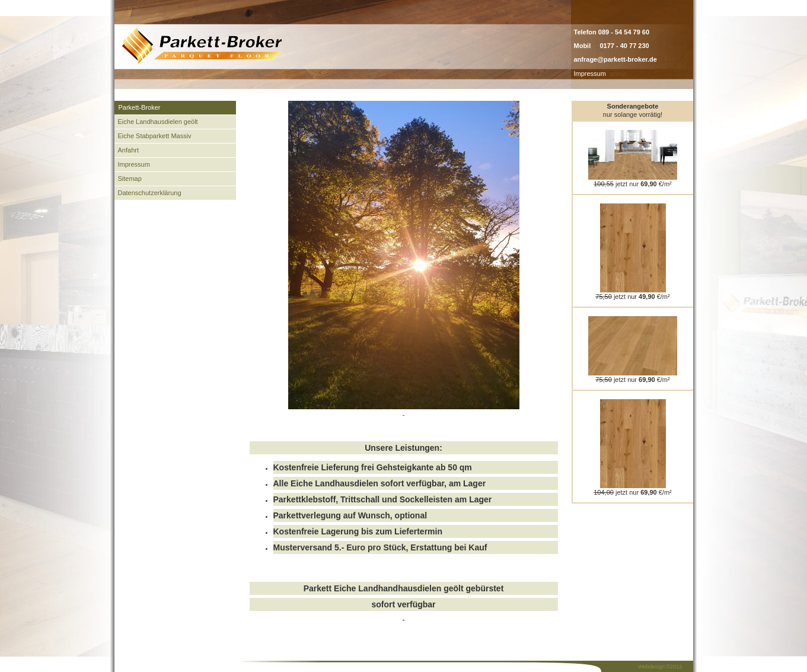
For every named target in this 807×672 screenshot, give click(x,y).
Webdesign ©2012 (660, 667)
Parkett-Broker (140, 107)
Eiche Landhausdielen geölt (158, 122)
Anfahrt (128, 150)
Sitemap (130, 179)
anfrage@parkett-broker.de (615, 59)
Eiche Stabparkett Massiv (155, 136)
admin (618, 74)
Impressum (590, 74)
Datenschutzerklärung (150, 193)
